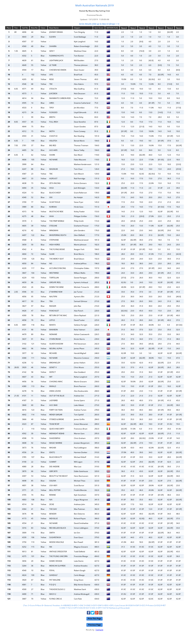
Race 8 (124, 28)
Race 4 (161, 28)
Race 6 (142, 28)
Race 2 (179, 28)
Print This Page (94, 619)
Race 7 (133, 28)
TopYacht (99, 630)
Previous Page (94, 625)
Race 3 (170, 28)
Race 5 (151, 28)
